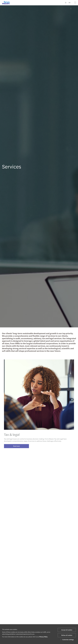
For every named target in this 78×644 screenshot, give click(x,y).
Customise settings (67, 640)
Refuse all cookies (67, 635)
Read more (17, 448)
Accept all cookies (67, 630)
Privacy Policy (43, 637)
